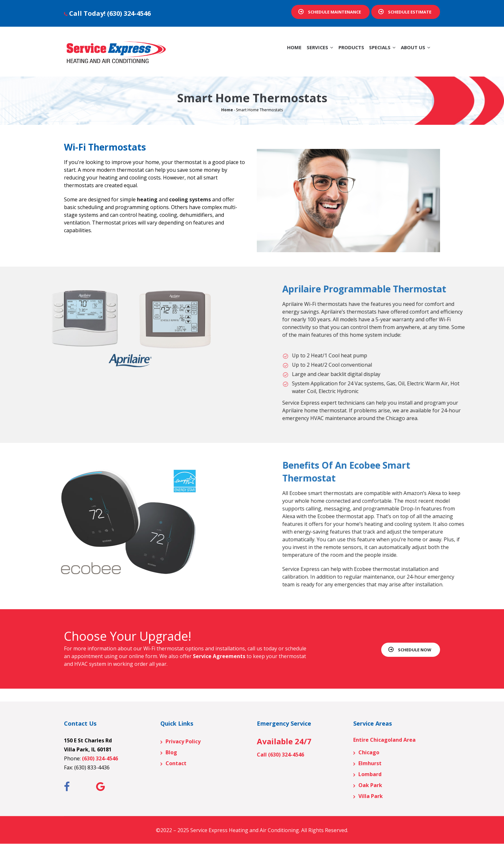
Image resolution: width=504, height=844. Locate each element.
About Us (413, 50)
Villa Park (371, 796)
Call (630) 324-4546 (280, 755)
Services (304, 50)
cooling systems (190, 199)
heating (147, 199)
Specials (376, 50)
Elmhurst (370, 763)
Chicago (369, 752)
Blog (171, 752)
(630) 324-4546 (129, 13)
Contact (176, 763)
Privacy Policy (183, 741)
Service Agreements (219, 656)
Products (340, 50)
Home (275, 50)
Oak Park (370, 785)
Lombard (370, 774)
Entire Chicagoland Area (384, 740)
